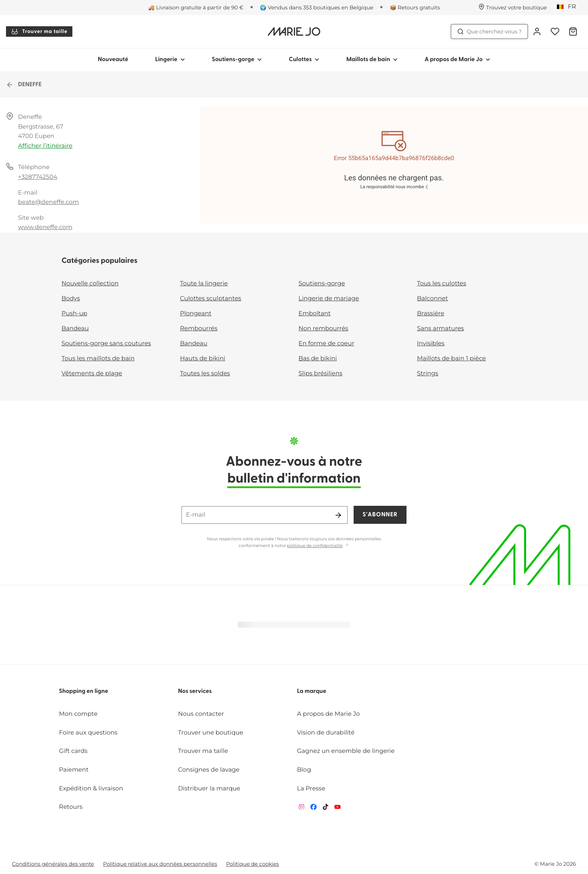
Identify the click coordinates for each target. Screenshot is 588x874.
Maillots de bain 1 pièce (451, 359)
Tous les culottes (442, 284)
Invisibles (431, 344)
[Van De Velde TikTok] (325, 809)
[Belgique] (569, 7)
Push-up (74, 314)
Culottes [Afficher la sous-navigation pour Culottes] (304, 60)
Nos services (195, 691)
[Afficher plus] (347, 545)
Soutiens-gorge (322, 284)
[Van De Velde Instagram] (301, 809)
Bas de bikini (318, 359)
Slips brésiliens (320, 374)
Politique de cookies (253, 864)
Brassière (431, 314)
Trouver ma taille (39, 31)
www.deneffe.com (45, 227)
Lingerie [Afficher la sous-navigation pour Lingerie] (170, 60)
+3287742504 (38, 177)
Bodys (71, 299)
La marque (312, 691)
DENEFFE (24, 85)
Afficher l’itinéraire (45, 146)
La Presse (311, 789)
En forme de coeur (326, 344)
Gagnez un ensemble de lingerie (346, 751)
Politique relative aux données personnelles (160, 864)
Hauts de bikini (203, 359)
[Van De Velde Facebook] (313, 809)
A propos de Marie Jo (328, 714)
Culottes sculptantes (211, 299)
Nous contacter (201, 714)
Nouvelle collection (90, 284)
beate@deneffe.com (49, 202)
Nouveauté (113, 60)
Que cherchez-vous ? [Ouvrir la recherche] (489, 31)
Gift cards (73, 751)
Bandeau (75, 329)
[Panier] (573, 31)
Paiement (74, 770)
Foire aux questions (88, 733)
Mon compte (78, 714)
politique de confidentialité (315, 546)
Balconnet (433, 299)
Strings (428, 374)
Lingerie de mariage (329, 299)
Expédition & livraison (91, 789)
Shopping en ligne (83, 691)
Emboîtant (315, 314)
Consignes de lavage (209, 770)
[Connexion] (537, 31)
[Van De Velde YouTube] (337, 809)
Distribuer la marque (209, 789)
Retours (70, 807)
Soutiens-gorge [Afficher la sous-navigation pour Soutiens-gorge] (237, 60)
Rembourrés (199, 329)
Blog (304, 770)
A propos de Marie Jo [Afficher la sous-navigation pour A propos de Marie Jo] (457, 60)
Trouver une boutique (211, 733)
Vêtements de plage (92, 374)
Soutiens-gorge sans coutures (106, 344)
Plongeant (196, 314)
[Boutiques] (513, 7)
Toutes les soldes (205, 374)
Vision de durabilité (326, 733)
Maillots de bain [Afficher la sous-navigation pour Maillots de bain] (372, 60)
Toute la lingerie (204, 284)
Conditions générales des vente (53, 864)
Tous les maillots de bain (98, 359)
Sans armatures (440, 329)
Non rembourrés (323, 329)
